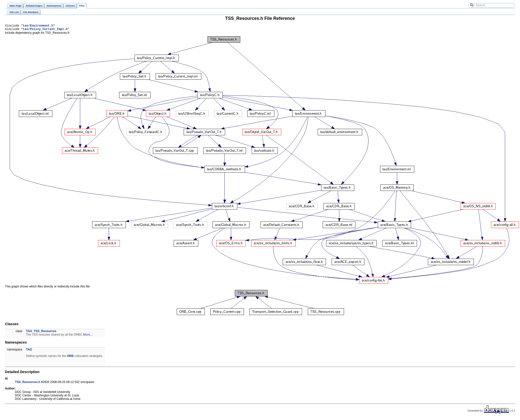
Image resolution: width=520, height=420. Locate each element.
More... (88, 336)
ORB (70, 357)
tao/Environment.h (38, 26)
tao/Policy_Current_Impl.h (45, 30)
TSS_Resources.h (28, 384)
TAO (29, 351)
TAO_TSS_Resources (41, 333)
